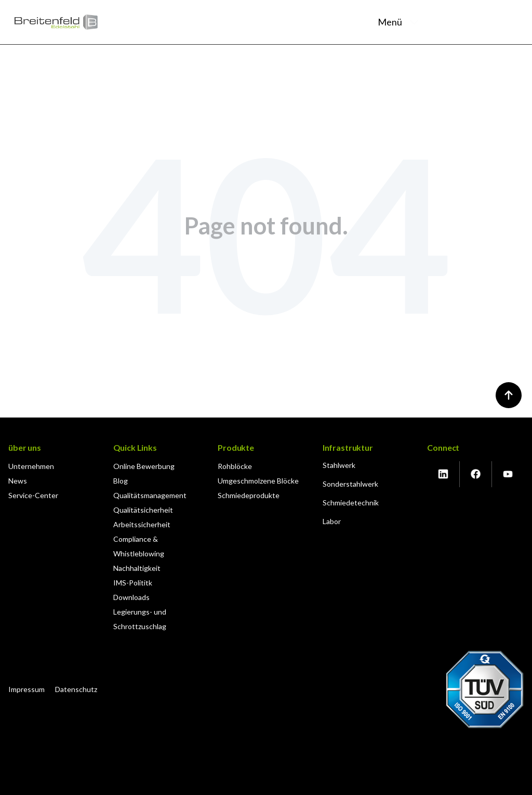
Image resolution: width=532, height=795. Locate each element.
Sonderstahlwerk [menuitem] (350, 484)
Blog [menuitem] (121, 481)
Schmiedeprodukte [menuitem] (249, 495)
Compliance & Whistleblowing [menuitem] (139, 546)
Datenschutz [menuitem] (76, 689)
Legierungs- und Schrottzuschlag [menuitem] (140, 619)
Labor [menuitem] (332, 521)
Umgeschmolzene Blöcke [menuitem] (258, 481)
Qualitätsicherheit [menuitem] (143, 510)
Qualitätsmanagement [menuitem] (150, 495)
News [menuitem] (18, 481)
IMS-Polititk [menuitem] (133, 583)
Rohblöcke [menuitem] (235, 466)
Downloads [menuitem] (131, 597)
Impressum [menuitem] (26, 689)
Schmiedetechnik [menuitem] (351, 503)
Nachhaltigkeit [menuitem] (137, 568)
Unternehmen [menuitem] (31, 466)
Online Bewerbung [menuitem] (144, 466)
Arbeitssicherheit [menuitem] (142, 524)
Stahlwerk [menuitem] (339, 465)
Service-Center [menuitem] (33, 495)
